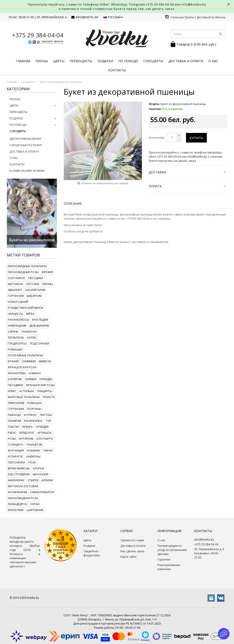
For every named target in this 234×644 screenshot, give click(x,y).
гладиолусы (17, 344)
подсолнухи (39, 344)
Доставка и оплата (186, 61)
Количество (157, 138)
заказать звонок (52, 41)
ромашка (34, 403)
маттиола (15, 284)
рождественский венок (26, 308)
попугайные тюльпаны (25, 355)
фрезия (47, 272)
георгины (34, 409)
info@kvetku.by (85, 17)
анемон (35, 373)
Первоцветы (81, 61)
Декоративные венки (25, 139)
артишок (44, 433)
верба (30, 314)
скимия (31, 379)
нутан (35, 504)
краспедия (40, 320)
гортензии (16, 409)
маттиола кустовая (23, 486)
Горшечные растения (26, 145)
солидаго (16, 445)
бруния (13, 361)
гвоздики (15, 385)
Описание (73, 203)
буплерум (15, 379)
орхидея (42, 427)
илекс (12, 391)
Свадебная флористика (92, 553)
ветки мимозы (19, 468)
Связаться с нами (132, 540)
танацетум (34, 445)
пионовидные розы (23, 272)
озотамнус (17, 278)
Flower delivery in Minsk (27, 171)
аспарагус (16, 457)
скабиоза (29, 332)
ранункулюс (33, 421)
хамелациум (17, 326)
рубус (12, 433)
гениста (49, 397)
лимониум (16, 403)
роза (32, 462)
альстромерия (19, 474)
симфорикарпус (42, 492)
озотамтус (45, 439)
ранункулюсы (18, 320)
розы (12, 439)
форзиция (16, 451)
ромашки (15, 349)
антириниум (17, 492)
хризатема (16, 510)
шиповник (35, 510)
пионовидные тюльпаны (27, 266)
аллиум (47, 480)
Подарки (105, 61)
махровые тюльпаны (24, 397)
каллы (32, 338)
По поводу (128, 61)
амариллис (16, 480)
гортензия (16, 296)
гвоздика (36, 278)
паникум (14, 421)
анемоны (33, 457)
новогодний (18, 302)
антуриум (26, 439)
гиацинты (45, 391)
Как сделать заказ (132, 551)
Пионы (42, 61)
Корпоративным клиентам (169, 567)
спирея (33, 480)
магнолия (40, 474)
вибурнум (34, 296)
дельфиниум (39, 326)
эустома (33, 284)
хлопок (39, 468)
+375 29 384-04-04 (160, 4)
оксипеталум (35, 290)
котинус (31, 415)
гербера (27, 427)
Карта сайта (128, 557)
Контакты (117, 70)
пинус (48, 451)
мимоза (45, 361)
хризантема (17, 373)
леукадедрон (18, 504)
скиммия (29, 361)
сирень (13, 332)
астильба (27, 391)
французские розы (40, 385)
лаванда (14, 415)
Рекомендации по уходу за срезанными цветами (172, 550)
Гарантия (164, 559)
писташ (46, 415)
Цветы (59, 61)
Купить (196, 138)
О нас (213, 61)
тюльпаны (16, 338)
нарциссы (15, 314)
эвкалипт (15, 290)
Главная (23, 61)
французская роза (22, 367)
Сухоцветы (153, 61)
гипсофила (17, 462)
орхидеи (46, 379)
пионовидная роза (23, 498)
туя (48, 421)
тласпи (13, 427)
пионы (48, 284)
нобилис (34, 451)
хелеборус (27, 433)
